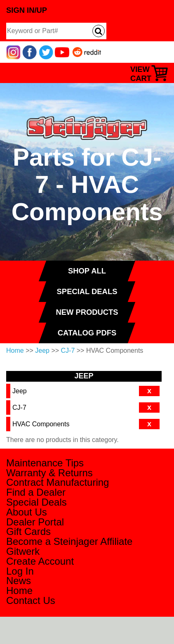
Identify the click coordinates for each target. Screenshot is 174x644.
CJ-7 (68, 351)
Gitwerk (23, 551)
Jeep (42, 351)
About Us (27, 512)
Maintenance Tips (45, 463)
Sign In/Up (27, 10)
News (19, 581)
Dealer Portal (35, 522)
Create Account (40, 561)
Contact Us (31, 600)
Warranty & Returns (49, 473)
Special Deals (36, 502)
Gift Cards (28, 531)
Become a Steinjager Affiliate (69, 541)
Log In (20, 571)
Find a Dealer (36, 492)
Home (15, 351)
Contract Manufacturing (58, 482)
